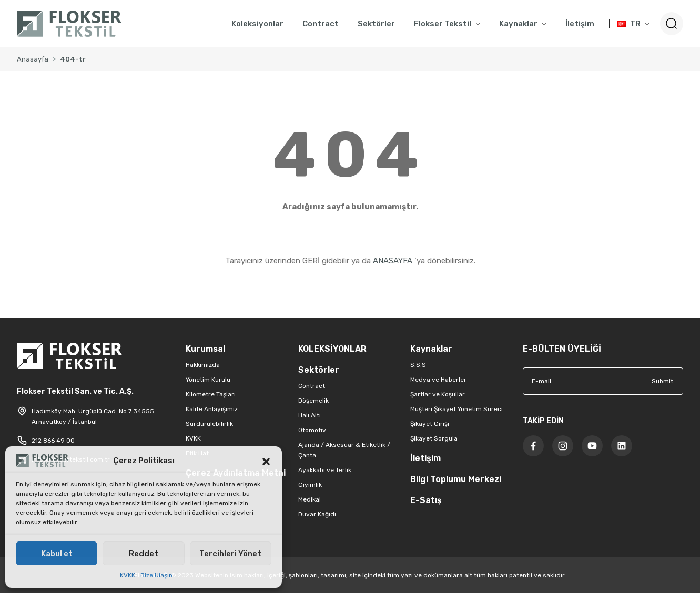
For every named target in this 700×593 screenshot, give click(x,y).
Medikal (310, 499)
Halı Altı (310, 415)
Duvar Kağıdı (317, 514)
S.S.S (418, 365)
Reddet (144, 554)
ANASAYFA (393, 261)
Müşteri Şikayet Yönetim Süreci (456, 409)
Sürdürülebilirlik (209, 424)
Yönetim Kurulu (208, 380)
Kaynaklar (431, 349)
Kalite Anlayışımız (212, 409)
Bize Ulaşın (156, 575)
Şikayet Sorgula (434, 438)
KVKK (128, 575)
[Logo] (69, 24)
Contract (312, 386)
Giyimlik (310, 485)
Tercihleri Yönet (230, 554)
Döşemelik (313, 401)
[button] (266, 461)
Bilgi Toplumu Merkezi (456, 479)
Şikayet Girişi (430, 424)
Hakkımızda (203, 365)
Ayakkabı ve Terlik (325, 470)
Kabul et (57, 554)
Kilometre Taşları (211, 394)
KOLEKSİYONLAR (332, 349)
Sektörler (319, 370)
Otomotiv (312, 430)
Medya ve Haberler (438, 380)
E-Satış (426, 500)
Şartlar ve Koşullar (438, 394)
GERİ (311, 261)
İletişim (425, 458)
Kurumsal (205, 349)
